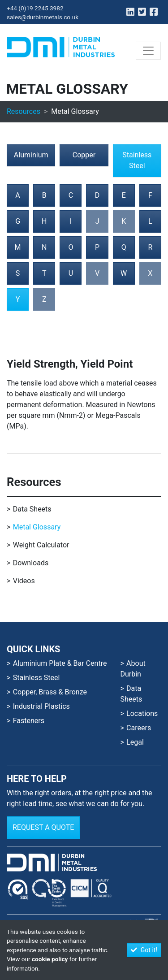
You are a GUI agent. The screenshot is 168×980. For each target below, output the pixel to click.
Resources (24, 111)
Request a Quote (43, 827)
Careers (139, 728)
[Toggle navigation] (148, 51)
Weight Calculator (41, 545)
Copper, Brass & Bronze (50, 692)
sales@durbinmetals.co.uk (43, 17)
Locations (142, 713)
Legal (135, 742)
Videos (24, 581)
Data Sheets (32, 509)
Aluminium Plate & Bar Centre (60, 663)
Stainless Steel (137, 160)
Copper (84, 155)
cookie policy (50, 959)
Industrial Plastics (41, 706)
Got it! (144, 950)
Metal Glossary (37, 527)
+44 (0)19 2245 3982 (35, 8)
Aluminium (31, 155)
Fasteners (29, 721)
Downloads (31, 563)
